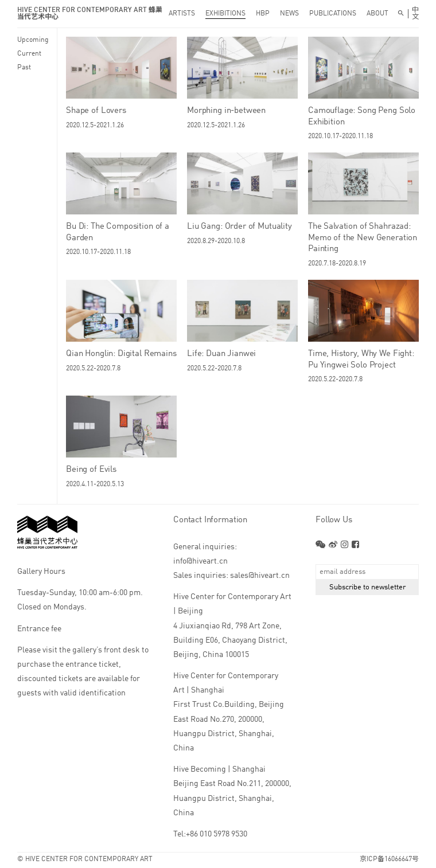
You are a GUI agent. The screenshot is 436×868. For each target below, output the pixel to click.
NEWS (289, 14)
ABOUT (377, 14)
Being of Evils (91, 470)
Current (29, 54)
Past (24, 68)
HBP (263, 14)
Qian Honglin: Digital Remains (121, 354)
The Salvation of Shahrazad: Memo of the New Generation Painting (363, 238)
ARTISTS (182, 14)
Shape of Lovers (96, 111)
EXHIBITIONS (225, 14)
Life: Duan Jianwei (221, 354)
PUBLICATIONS (333, 14)
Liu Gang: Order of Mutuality (240, 227)
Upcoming (33, 40)
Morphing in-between (226, 111)
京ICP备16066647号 (389, 859)
